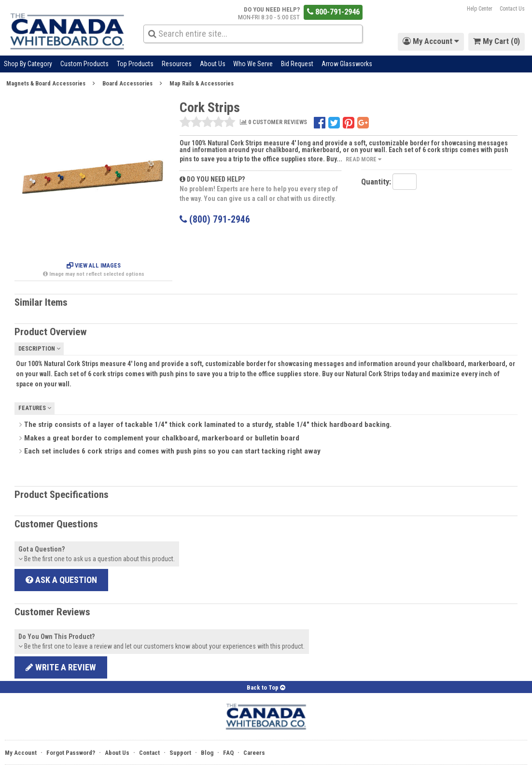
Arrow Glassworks (347, 64)
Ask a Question (61, 580)
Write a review (61, 667)
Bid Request (297, 64)
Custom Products (84, 64)
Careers (254, 753)
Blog (207, 753)
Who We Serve (253, 64)
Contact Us (512, 9)
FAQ (228, 753)
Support (180, 753)
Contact (149, 753)
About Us (213, 64)
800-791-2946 (333, 12)
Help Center (480, 9)
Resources (177, 64)
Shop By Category (28, 64)
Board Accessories (127, 83)
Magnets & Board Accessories (46, 83)
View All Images (94, 266)
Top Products (135, 64)
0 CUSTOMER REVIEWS (273, 122)
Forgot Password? (71, 753)
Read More (364, 159)
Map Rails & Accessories (202, 83)
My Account (21, 753)
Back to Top (266, 687)
